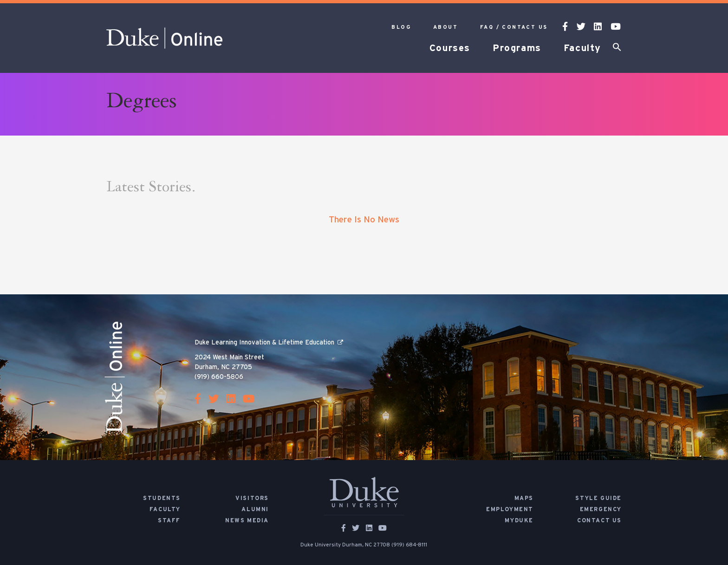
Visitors (252, 498)
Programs (517, 48)
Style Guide (598, 498)
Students (162, 498)
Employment (510, 509)
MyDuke (519, 520)
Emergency (601, 509)
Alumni (255, 509)
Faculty (582, 48)
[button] (617, 49)
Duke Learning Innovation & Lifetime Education (264, 343)
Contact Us (599, 520)
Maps (524, 498)
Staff (169, 520)
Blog (401, 27)
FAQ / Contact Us (514, 27)
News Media (247, 520)
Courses (450, 48)
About (445, 27)
